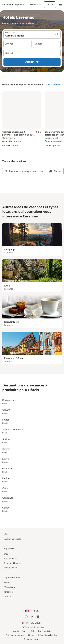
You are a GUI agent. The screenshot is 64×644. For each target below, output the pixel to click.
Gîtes (6, 554)
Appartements (10, 558)
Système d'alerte (32, 639)
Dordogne (8, 592)
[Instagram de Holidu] (26, 617)
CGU (33, 631)
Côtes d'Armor (10, 587)
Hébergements (10, 568)
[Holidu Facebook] (38, 617)
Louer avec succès (12, 539)
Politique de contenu (15, 635)
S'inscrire (50, 5)
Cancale (7, 596)
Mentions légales (20, 631)
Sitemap (31, 635)
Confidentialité (45, 631)
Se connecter (35, 5)
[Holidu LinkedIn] (32, 617)
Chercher (32, 62)
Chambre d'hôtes (11, 563)
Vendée (7, 583)
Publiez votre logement (13, 5)
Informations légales (47, 635)
